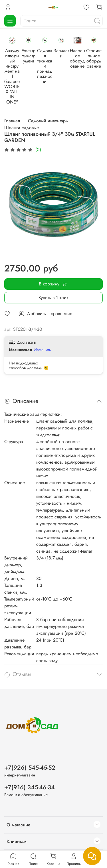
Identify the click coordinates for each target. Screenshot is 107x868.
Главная (12, 94)
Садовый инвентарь (48, 94)
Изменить (42, 323)
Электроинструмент (62, 62)
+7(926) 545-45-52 (30, 743)
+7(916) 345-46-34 (30, 762)
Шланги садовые (22, 101)
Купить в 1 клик (53, 271)
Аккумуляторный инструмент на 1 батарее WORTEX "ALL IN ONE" (23, 67)
